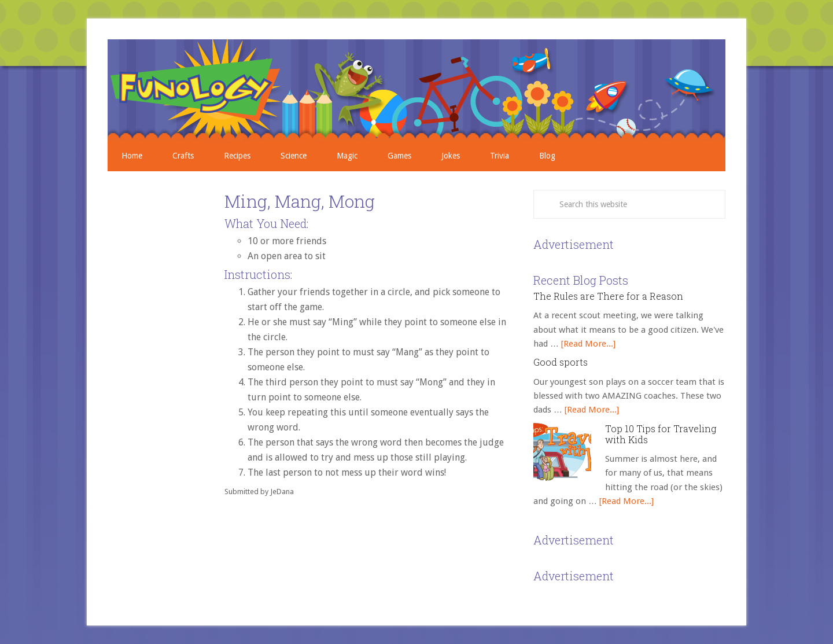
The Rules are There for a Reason (608, 296)
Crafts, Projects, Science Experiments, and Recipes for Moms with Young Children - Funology (417, 90)
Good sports (561, 362)
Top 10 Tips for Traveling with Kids (661, 434)
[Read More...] (588, 344)
